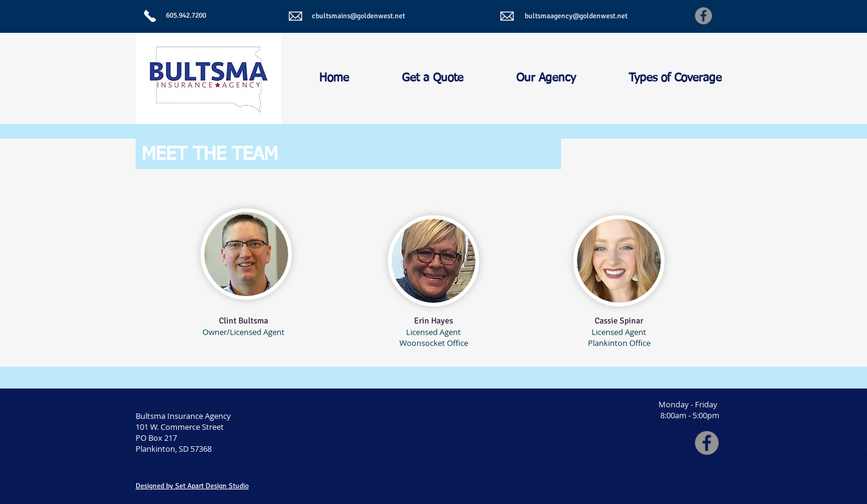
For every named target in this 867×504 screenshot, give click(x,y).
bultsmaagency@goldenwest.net (576, 16)
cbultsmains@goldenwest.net (358, 16)
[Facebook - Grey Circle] (707, 443)
